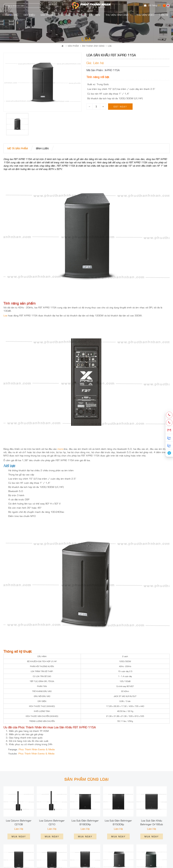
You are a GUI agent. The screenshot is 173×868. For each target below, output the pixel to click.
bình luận (42, 148)
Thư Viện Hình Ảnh (118, 15)
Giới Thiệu (29, 15)
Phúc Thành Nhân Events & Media (37, 749)
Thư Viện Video (145, 15)
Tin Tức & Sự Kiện (89, 15)
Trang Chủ (11, 15)
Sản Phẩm (48, 15)
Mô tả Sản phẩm (18, 148)
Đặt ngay (120, 106)
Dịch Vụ (67, 15)
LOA (110, 46)
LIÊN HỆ (164, 15)
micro (60, 449)
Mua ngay (19, 836)
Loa (5, 315)
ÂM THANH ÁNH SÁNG (93, 46)
